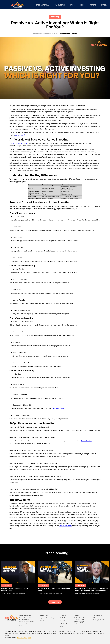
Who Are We (63, 618)
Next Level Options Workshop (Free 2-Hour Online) (26, 619)
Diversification (86, 441)
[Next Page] (55, 602)
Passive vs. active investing (19, 143)
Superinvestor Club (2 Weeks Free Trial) (26, 625)
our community (20, 135)
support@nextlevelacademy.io (47, 618)
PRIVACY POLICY (21, 638)
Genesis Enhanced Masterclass (27, 622)
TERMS (26, 638)
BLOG (82, 5)
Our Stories (63, 620)
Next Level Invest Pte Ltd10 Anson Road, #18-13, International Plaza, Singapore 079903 (81, 620)
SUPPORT (93, 5)
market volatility (58, 408)
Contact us (42, 620)
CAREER (104, 5)
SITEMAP (30, 638)
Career (61, 626)
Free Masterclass (66, 526)
